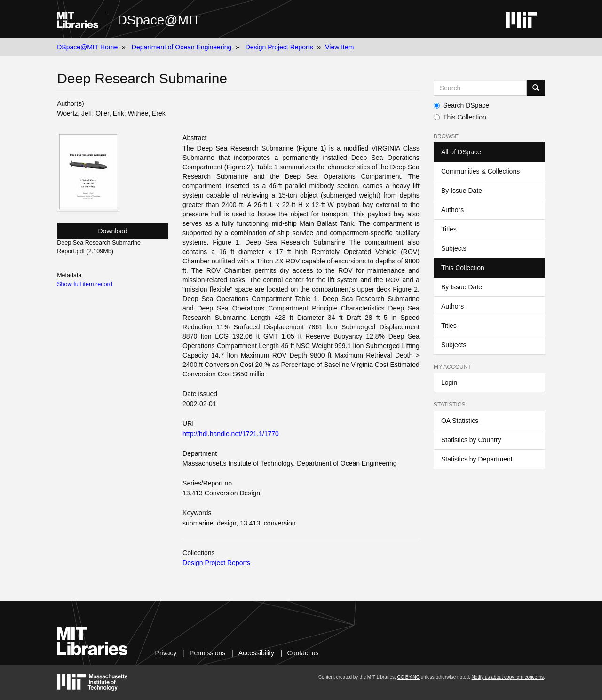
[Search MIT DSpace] (480, 88)
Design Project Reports (279, 47)
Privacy (166, 653)
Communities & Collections (480, 171)
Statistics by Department (477, 459)
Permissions (207, 653)
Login (449, 382)
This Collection (460, 117)
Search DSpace (461, 105)
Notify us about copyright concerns (508, 677)
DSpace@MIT (159, 20)
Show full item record (85, 284)
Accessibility (256, 653)
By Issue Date (462, 191)
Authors (452, 210)
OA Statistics (460, 421)
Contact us (303, 653)
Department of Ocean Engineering (182, 47)
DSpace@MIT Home (87, 47)
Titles (449, 229)
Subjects (454, 248)
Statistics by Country (471, 440)
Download (113, 231)
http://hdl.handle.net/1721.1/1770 (231, 434)
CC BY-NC (408, 677)
